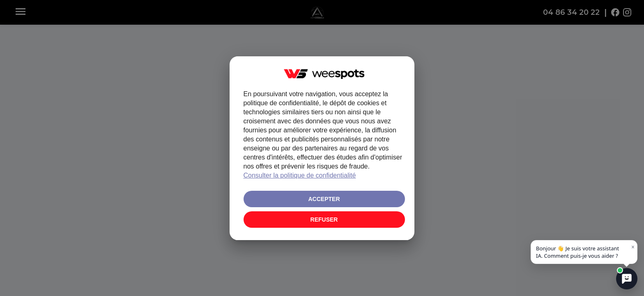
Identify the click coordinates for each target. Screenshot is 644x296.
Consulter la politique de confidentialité (300, 175)
